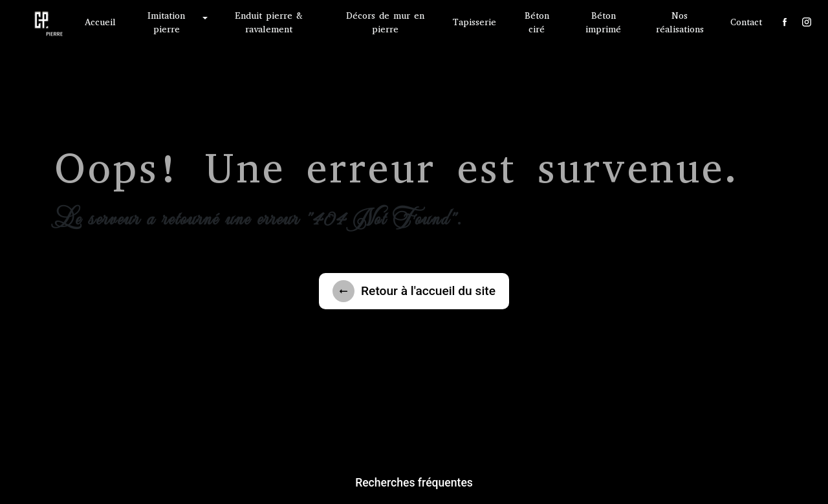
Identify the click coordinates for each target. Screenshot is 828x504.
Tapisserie (474, 22)
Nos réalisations (680, 23)
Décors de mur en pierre (385, 23)
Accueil (100, 22)
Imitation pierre (166, 23)
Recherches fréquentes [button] (414, 483)
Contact (746, 22)
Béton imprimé (603, 23)
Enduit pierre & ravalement (269, 23)
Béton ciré (537, 23)
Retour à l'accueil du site (414, 291)
